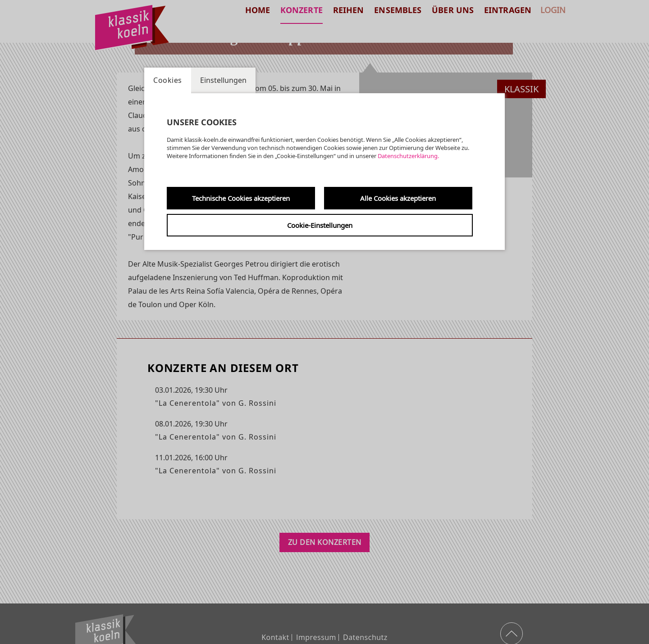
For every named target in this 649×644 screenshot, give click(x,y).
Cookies (168, 80)
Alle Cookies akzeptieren (398, 198)
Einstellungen (223, 80)
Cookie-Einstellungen (320, 225)
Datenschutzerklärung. (408, 156)
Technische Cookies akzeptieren (241, 198)
